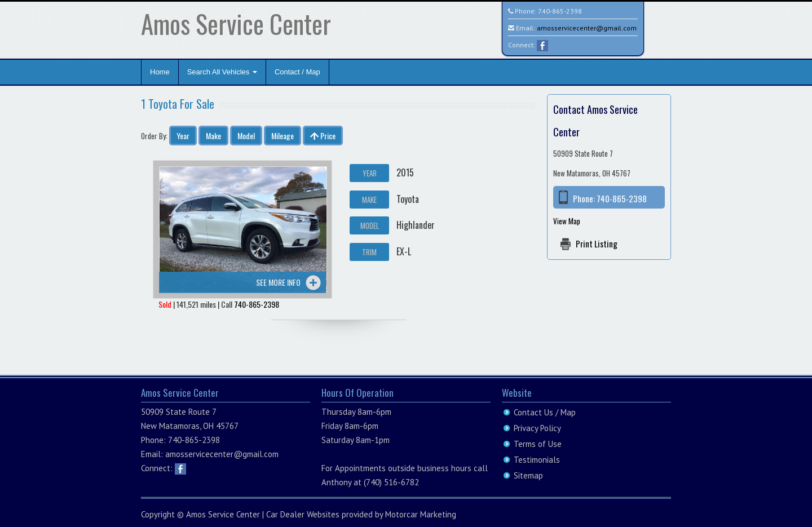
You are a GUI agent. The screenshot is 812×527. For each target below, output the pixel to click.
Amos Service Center (236, 23)
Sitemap (528, 475)
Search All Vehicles (222, 72)
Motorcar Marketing (421, 514)
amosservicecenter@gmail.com (587, 28)
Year (183, 136)
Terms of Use (538, 444)
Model (246, 136)
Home (160, 72)
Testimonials (537, 460)
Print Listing (597, 243)
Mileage (283, 136)
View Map (567, 221)
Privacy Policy (537, 428)
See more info (278, 282)
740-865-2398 (560, 11)
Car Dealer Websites (303, 514)
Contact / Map (297, 72)
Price (323, 136)
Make (213, 136)
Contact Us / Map (545, 412)
